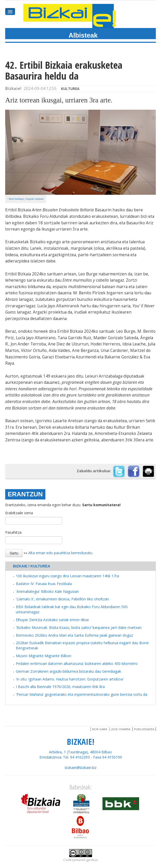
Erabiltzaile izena (19, 513)
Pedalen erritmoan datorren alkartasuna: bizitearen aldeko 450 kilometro (77, 664)
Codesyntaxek (74, 860)
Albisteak (83, 35)
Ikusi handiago (16, 199)
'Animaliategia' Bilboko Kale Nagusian (47, 591)
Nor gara (100, 729)
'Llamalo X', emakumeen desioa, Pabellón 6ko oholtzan (62, 599)
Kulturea (70, 89)
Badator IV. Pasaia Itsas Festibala (44, 584)
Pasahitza (13, 532)
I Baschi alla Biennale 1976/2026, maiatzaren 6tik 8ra (60, 687)
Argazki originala (35, 199)
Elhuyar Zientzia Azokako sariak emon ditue (52, 620)
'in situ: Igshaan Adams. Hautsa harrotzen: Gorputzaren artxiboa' (70, 679)
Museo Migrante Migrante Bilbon (44, 656)
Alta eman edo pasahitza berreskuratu (60, 553)
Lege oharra (121, 729)
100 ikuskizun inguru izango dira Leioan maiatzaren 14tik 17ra (67, 576)
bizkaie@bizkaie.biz (81, 768)
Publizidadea (144, 729)
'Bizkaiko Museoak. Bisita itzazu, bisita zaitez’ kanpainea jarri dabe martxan (79, 627)
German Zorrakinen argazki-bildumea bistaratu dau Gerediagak (68, 671)
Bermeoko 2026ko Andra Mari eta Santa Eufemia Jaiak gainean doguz (74, 635)
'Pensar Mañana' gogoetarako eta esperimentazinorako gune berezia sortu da (82, 694)
